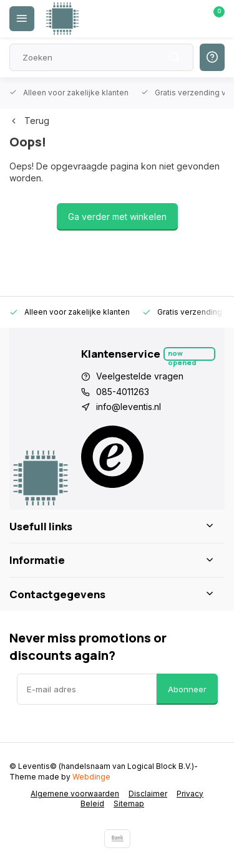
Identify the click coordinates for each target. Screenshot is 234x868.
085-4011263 (123, 392)
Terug (29, 121)
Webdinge (91, 777)
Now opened (182, 355)
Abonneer (187, 689)
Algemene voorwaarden (75, 794)
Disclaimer (148, 794)
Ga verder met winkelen (117, 217)
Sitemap (129, 804)
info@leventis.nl (129, 407)
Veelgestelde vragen (140, 376)
